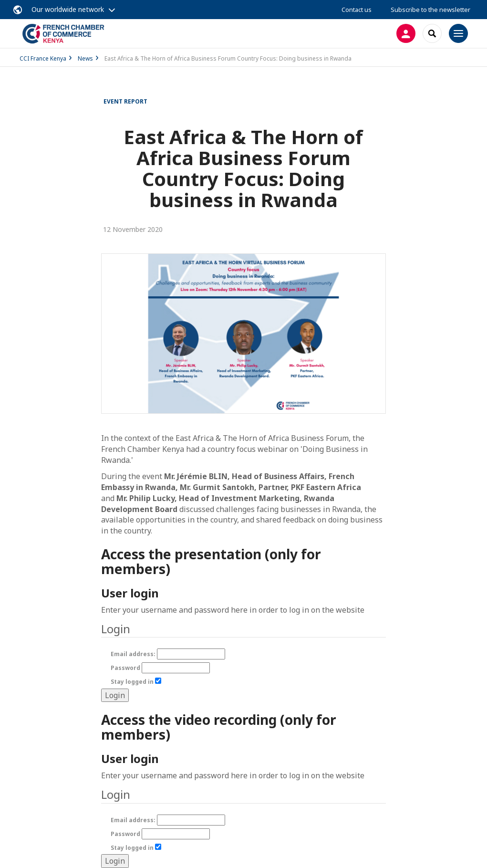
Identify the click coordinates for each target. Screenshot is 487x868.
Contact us (357, 10)
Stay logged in (136, 682)
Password (160, 668)
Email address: (168, 654)
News (85, 58)
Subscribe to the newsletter (430, 10)
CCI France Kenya (43, 58)
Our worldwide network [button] (68, 9)
